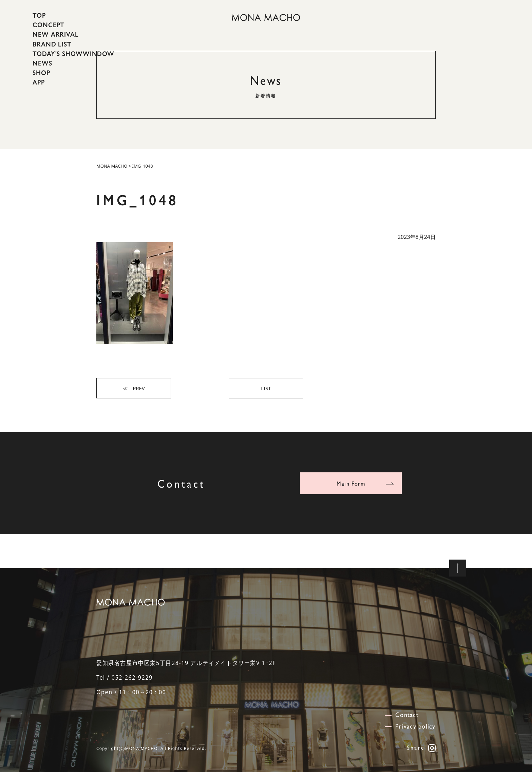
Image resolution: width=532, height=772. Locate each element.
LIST (266, 388)
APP (39, 82)
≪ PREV (134, 388)
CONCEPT (49, 25)
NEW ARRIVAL (56, 34)
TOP (39, 15)
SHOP (41, 73)
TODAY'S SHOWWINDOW (73, 54)
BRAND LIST (52, 44)
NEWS (42, 63)
